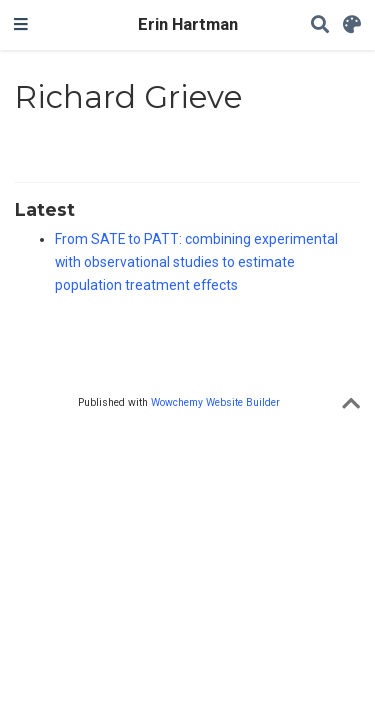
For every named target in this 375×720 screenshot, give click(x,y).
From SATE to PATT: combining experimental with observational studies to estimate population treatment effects (196, 262)
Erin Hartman (188, 24)
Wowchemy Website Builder (215, 402)
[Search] (320, 25)
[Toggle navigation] (21, 25)
